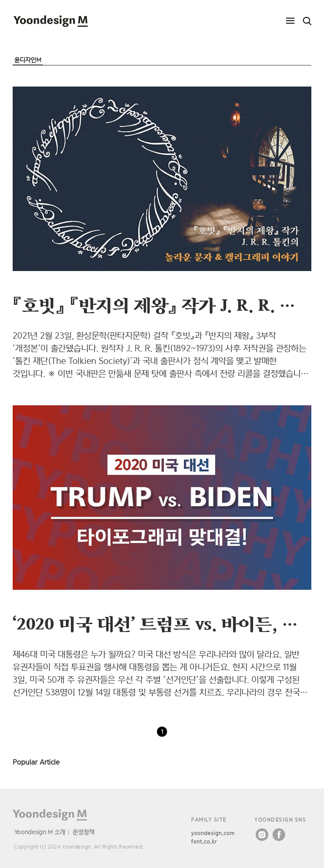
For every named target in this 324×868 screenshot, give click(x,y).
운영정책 (84, 832)
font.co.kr (204, 842)
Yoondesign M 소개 (40, 832)
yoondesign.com (213, 833)
